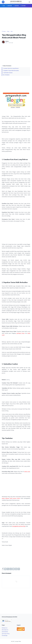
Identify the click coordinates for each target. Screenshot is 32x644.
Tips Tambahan (6, 75)
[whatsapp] (11, 569)
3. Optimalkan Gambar (8, 73)
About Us (5, 628)
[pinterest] (16, 569)
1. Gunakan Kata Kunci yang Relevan (11, 68)
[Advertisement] (16, 19)
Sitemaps (5, 636)
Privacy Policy (6, 634)
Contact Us (5, 630)
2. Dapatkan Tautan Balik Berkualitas (11, 71)
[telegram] (13, 569)
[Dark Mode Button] (29, 2)
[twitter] (8, 569)
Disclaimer (5, 632)
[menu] (3, 2)
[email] (19, 569)
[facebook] (5, 569)
